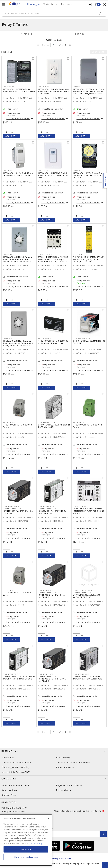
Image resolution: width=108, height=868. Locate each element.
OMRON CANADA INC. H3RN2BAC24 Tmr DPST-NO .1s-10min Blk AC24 (52, 511)
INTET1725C (8, 87)
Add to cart (11, 136)
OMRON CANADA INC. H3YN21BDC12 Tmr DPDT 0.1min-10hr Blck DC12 (52, 679)
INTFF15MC (8, 339)
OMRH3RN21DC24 (46, 422)
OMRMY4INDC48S (82, 339)
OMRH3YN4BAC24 (12, 506)
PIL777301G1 (79, 255)
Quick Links (54, 779)
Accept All (26, 849)
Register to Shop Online (69, 785)
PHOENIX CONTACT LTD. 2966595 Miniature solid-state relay (53, 342)
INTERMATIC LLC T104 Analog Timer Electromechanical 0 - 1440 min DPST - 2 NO (89, 175)
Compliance (8, 758)
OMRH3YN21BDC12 (47, 674)
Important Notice (65, 767)
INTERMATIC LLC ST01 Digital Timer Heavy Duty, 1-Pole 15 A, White (18, 174)
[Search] (54, 13)
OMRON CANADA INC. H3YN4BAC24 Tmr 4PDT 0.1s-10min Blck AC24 (19, 511)
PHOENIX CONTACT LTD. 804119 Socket (17, 594)
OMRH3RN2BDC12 (11, 674)
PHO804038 (9, 422)
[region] (26, 840)
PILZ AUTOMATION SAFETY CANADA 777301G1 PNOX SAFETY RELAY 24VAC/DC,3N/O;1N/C (89, 259)
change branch (67, 4)
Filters (27, 34)
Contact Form (9, 795)
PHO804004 (79, 422)
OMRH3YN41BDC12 (47, 590)
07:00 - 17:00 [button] (49, 4)
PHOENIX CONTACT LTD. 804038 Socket (17, 426)
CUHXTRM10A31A (46, 255)
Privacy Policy (63, 758)
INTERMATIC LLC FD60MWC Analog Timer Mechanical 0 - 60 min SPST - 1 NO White (54, 91)
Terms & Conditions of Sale (17, 762)
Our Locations (9, 790)
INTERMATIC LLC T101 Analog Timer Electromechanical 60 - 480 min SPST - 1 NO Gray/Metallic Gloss (88, 91)
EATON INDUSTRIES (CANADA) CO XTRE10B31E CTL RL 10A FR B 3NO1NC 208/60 (89, 511)
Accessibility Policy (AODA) (16, 772)
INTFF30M (7, 255)
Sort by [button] (80, 34)
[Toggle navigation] (4, 4)
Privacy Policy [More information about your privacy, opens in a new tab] (37, 843)
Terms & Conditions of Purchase (73, 762)
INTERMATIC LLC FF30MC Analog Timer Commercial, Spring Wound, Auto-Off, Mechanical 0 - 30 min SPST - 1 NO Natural (18, 260)
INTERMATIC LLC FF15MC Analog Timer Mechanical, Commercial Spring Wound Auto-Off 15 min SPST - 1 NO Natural (18, 344)
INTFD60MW (44, 87)
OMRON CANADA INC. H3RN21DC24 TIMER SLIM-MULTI (54, 426)
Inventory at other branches (18, 119)
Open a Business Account (16, 785)
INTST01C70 (9, 171)
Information (54, 751)
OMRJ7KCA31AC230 (82, 590)
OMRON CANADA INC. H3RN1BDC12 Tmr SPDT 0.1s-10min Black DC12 (89, 678)
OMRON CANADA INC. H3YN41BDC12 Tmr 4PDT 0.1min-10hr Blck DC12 (52, 595)
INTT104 (77, 171)
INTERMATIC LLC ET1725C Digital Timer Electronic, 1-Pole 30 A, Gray (19, 90)
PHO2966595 (44, 339)
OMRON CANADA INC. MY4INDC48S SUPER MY (89, 342)
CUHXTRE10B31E (80, 506)
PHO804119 (8, 590)
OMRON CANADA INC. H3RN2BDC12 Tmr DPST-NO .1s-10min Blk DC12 (19, 678)
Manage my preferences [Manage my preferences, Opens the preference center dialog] (26, 857)
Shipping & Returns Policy (16, 767)
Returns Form (63, 790)
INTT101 (76, 87)
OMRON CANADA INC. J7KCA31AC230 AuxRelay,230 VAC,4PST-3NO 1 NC (86, 595)
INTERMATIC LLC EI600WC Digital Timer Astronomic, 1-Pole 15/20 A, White (54, 175)
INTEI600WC (44, 171)
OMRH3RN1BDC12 (81, 674)
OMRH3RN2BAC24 (47, 506)
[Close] (48, 819)
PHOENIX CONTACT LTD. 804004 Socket (87, 426)
